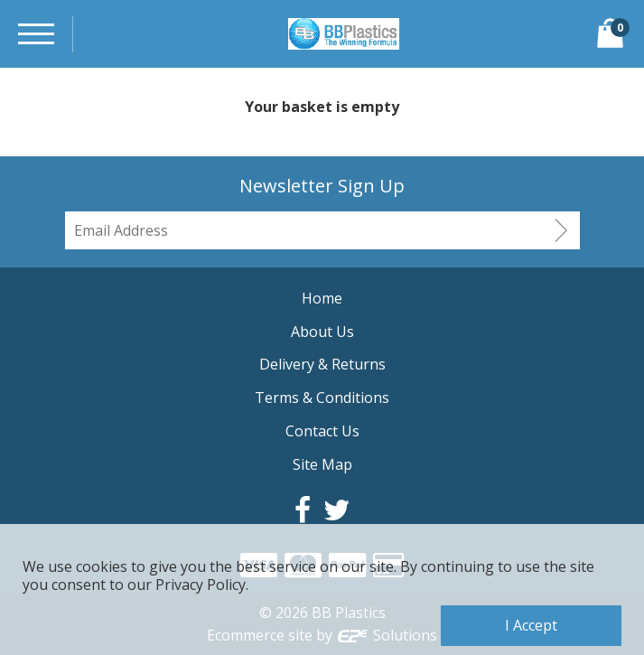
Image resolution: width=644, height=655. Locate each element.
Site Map (322, 464)
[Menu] (36, 34)
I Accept (531, 625)
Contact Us (322, 431)
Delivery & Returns (322, 364)
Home (322, 298)
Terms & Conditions (322, 398)
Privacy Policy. (202, 585)
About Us (322, 332)
